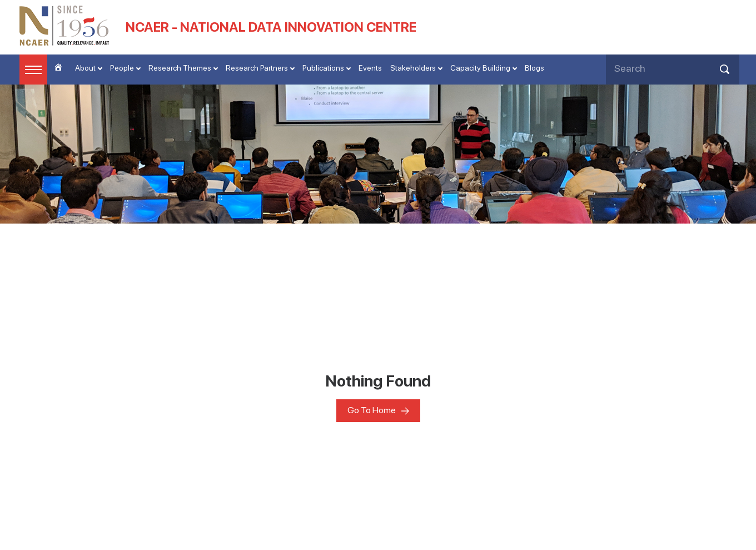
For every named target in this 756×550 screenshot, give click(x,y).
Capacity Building (480, 68)
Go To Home (372, 410)
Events (370, 68)
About (85, 68)
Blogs (534, 68)
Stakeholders (413, 68)
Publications (323, 68)
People (122, 68)
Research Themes (180, 68)
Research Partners (257, 68)
